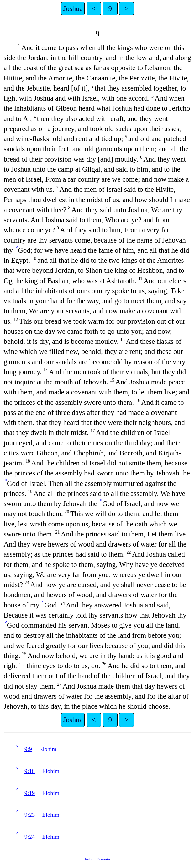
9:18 (30, 771)
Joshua (73, 8)
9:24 (30, 837)
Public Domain (97, 859)
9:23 (30, 815)
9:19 (30, 793)
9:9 (28, 749)
